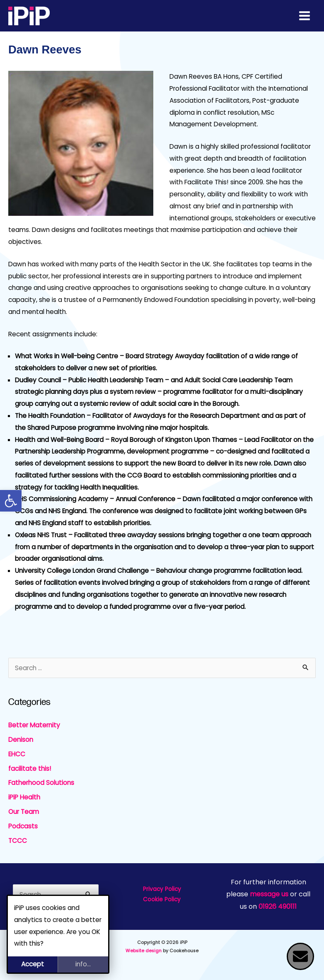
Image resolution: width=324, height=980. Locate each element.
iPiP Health (24, 797)
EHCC (17, 754)
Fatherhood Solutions (41, 783)
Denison (21, 740)
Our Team (24, 812)
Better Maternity (34, 725)
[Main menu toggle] (305, 16)
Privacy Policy (162, 889)
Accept (33, 964)
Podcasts (23, 826)
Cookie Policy (162, 899)
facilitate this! (30, 769)
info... (83, 964)
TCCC (18, 841)
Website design (144, 951)
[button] (11, 501)
